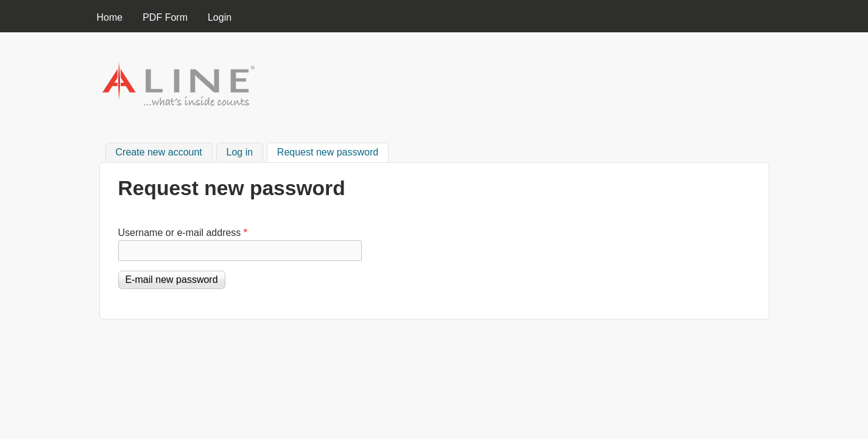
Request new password (333, 151)
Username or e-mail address (183, 233)
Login (220, 17)
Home (110, 17)
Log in (240, 152)
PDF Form (165, 17)
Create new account (159, 152)
